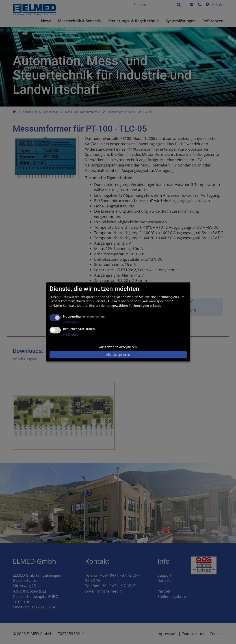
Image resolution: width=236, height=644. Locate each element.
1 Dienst (70, 334)
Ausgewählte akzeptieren (118, 347)
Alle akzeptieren (118, 355)
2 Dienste (71, 322)
